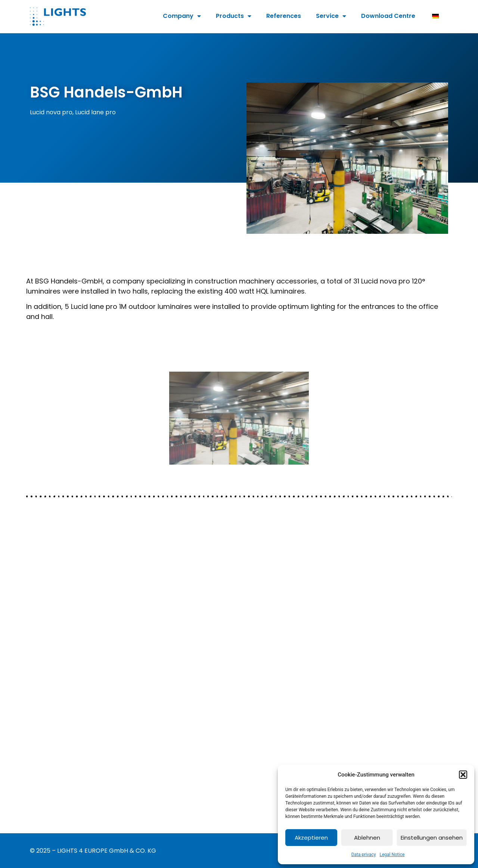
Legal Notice (392, 855)
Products (234, 16)
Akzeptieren (311, 838)
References (284, 16)
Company (182, 16)
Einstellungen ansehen (432, 838)
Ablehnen (367, 838)
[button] (463, 775)
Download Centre (388, 16)
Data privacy (364, 855)
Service (331, 16)
